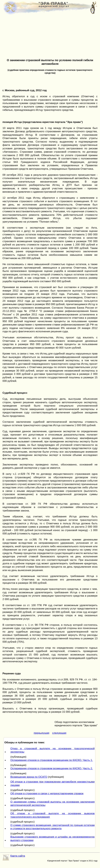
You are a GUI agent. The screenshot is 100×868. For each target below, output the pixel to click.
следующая (59, 733)
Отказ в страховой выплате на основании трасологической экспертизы (53, 750)
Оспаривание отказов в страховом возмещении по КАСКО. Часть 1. (52, 760)
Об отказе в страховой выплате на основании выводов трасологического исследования (53, 815)
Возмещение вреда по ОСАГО (29, 777)
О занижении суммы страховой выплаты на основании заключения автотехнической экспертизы (53, 803)
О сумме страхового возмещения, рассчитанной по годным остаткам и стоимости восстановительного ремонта (53, 827)
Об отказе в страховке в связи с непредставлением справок (47, 793)
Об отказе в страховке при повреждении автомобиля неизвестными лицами (53, 783)
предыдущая (42, 733)
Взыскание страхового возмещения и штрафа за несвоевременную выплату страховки (53, 838)
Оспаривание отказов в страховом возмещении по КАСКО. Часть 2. (52, 768)
